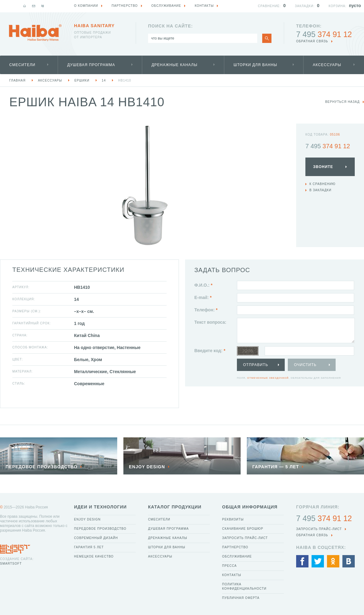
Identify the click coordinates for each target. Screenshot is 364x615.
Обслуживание (237, 556)
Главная (17, 80)
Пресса (229, 566)
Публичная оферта (241, 598)
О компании (86, 6)
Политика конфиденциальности (244, 586)
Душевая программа (91, 65)
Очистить (305, 365)
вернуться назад (342, 102)
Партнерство (235, 547)
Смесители (22, 65)
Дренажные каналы (174, 65)
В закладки (320, 190)
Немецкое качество (94, 556)
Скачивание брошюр (243, 529)
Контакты (232, 575)
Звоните (323, 167)
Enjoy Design (87, 519)
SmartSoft (11, 564)
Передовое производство (100, 529)
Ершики (82, 80)
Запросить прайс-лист (245, 538)
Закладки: (305, 6)
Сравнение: (269, 6)
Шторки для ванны (255, 65)
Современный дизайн (96, 538)
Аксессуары (327, 65)
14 (104, 80)
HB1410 (125, 80)
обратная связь (312, 41)
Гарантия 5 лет (89, 547)
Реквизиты (233, 519)
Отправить (256, 365)
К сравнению (323, 184)
